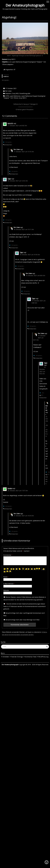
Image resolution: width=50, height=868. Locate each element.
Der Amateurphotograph (25, 5)
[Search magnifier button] (47, 647)
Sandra (10, 488)
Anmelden (6, 657)
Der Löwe (8, 91)
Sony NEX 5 (23, 98)
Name (6, 577)
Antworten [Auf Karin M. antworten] (8, 145)
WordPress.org (43, 657)
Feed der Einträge (17, 657)
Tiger (9, 179)
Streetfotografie (25, 93)
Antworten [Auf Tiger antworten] (8, 223)
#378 (7, 96)
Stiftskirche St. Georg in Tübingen (25, 104)
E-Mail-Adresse (9, 584)
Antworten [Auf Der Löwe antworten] (14, 174)
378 (10, 62)
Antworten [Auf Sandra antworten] (8, 509)
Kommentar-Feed (31, 657)
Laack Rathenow (15, 96)
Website (6, 590)
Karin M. (10, 123)
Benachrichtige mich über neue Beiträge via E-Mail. (23, 620)
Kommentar (8, 555)
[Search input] (24, 647)
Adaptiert (8, 93)
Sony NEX (15, 93)
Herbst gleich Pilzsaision (25, 110)
